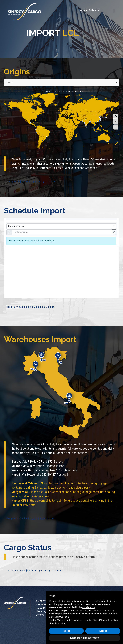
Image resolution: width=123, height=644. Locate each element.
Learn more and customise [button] (85, 638)
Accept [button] (103, 631)
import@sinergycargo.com (31, 181)
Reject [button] (66, 631)
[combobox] (61, 82)
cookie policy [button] (89, 607)
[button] (89, 9)
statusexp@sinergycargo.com (32, 570)
